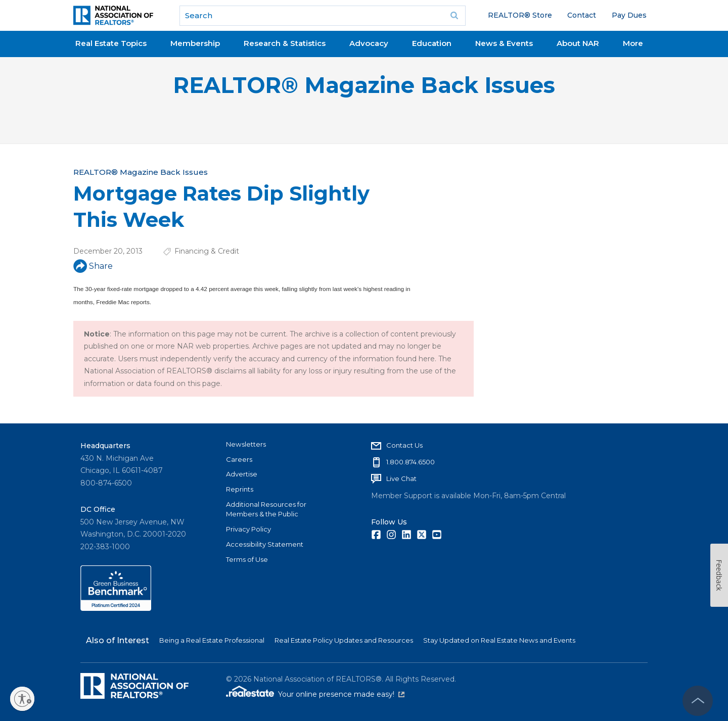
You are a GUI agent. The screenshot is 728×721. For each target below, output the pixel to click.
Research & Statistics (285, 43)
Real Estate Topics (111, 43)
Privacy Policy (248, 529)
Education (432, 43)
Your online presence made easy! (341, 694)
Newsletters (246, 444)
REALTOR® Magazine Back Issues (364, 85)
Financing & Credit (207, 251)
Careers (239, 459)
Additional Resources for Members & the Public (266, 509)
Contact (582, 15)
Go (454, 16)
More (633, 43)
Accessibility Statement (265, 544)
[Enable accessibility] (22, 699)
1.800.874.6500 (411, 462)
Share (93, 266)
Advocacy (369, 43)
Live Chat (401, 478)
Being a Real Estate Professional (212, 640)
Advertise (242, 474)
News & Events (504, 43)
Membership (195, 43)
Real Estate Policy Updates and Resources (344, 640)
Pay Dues (629, 15)
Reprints (240, 489)
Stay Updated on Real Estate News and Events (499, 640)
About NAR (578, 43)
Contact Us (404, 445)
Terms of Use (247, 559)
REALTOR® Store (520, 15)
